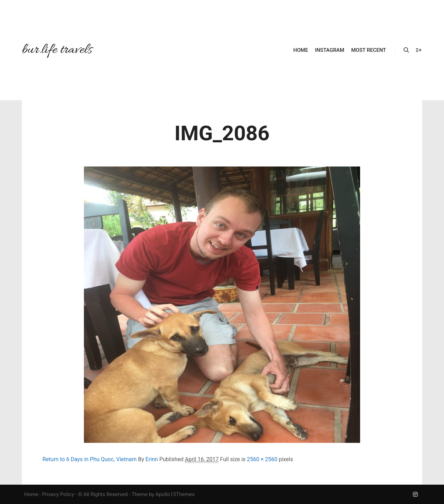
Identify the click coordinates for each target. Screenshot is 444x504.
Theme (139, 494)
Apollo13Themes (175, 494)
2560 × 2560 (262, 459)
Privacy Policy (58, 494)
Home (31, 494)
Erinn (152, 459)
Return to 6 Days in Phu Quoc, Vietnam (90, 459)
